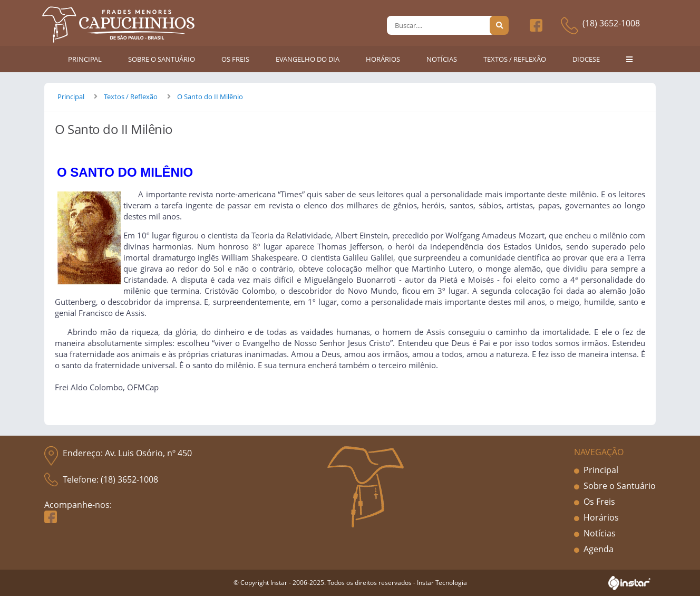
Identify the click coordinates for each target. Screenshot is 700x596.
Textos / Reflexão (131, 97)
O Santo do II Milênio (210, 97)
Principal (71, 97)
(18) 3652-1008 (611, 23)
